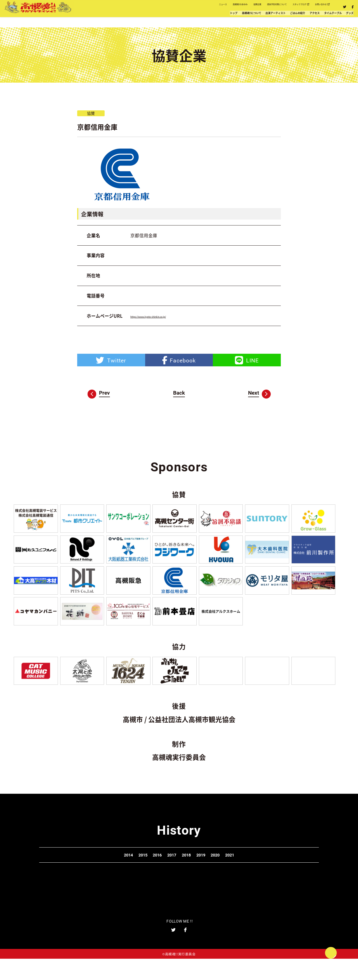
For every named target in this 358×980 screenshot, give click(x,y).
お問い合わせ (311, 8)
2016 (138, 869)
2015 (111, 869)
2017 (165, 869)
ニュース (116, 8)
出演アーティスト (202, 20)
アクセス (276, 20)
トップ (123, 20)
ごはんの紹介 (244, 20)
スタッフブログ (270, 8)
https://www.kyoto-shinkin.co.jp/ (163, 316)
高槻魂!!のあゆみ (150, 8)
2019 (220, 869)
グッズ (342, 20)
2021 (274, 869)
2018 (193, 869)
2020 (247, 869)
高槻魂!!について (157, 20)
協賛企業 (184, 8)
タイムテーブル (311, 20)
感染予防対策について (223, 8)
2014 (84, 869)
